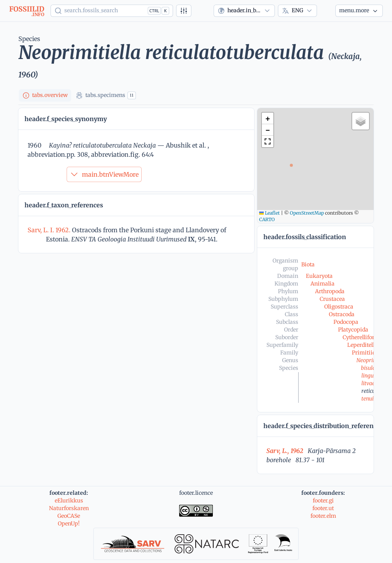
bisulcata (372, 368)
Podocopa (346, 322)
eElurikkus (69, 501)
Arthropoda (330, 291)
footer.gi (323, 501)
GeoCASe (69, 516)
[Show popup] (112, 11)
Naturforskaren (69, 508)
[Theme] (326, 11)
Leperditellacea (367, 345)
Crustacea (332, 299)
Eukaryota (319, 276)
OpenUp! (69, 524)
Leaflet (269, 213)
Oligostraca (339, 307)
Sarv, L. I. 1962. (50, 230)
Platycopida (353, 330)
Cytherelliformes (364, 337)
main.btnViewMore (104, 174)
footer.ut (323, 508)
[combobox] (244, 11)
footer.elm (323, 516)
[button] (268, 118)
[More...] (359, 11)
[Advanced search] (184, 11)
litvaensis (373, 383)
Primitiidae (367, 353)
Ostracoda (342, 314)
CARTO (267, 219)
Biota (308, 264)
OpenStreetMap (307, 213)
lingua (369, 376)
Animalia (323, 284)
